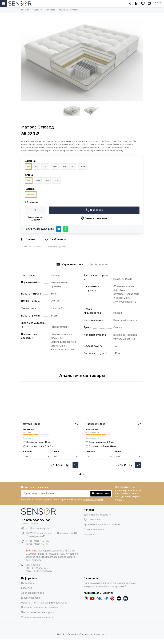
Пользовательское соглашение (40, 608)
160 (64, 167)
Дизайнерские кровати (97, 515)
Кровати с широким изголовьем (102, 525)
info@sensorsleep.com (38, 528)
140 (55, 167)
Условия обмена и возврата (37, 617)
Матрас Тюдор (32, 424)
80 (28, 167)
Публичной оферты (93, 500)
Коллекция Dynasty (56, 247)
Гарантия (27, 588)
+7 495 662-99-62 (35, 520)
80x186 (31, 194)
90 (37, 167)
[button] (80, 474)
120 (45, 167)
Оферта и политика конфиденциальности (46, 603)
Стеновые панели (94, 529)
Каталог (27, 247)
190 (38, 181)
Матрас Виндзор (95, 424)
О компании (28, 583)
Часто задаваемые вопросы (38, 612)
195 (47, 181)
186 (29, 181)
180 (73, 167)
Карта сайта (101, 634)
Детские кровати (94, 520)
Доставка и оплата (33, 593)
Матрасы (39, 247)
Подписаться (101, 494)
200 (83, 167)
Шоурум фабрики (31, 598)
